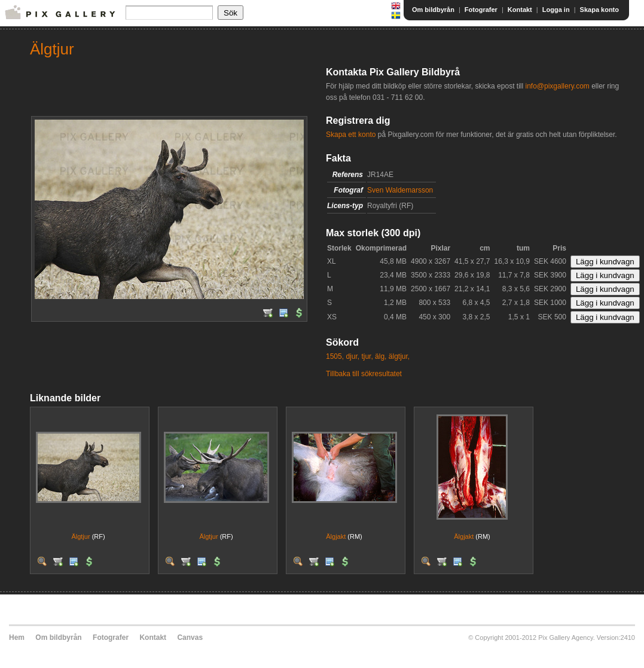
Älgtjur (80, 536)
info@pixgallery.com (557, 86)
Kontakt (520, 10)
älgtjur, (399, 356)
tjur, (367, 356)
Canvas (190, 638)
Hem (17, 638)
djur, (352, 356)
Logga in (556, 10)
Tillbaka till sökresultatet (364, 374)
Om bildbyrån (433, 10)
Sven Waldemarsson (400, 190)
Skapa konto (599, 10)
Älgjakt (336, 536)
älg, (381, 356)
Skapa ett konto (351, 135)
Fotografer (481, 10)
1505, (335, 356)
